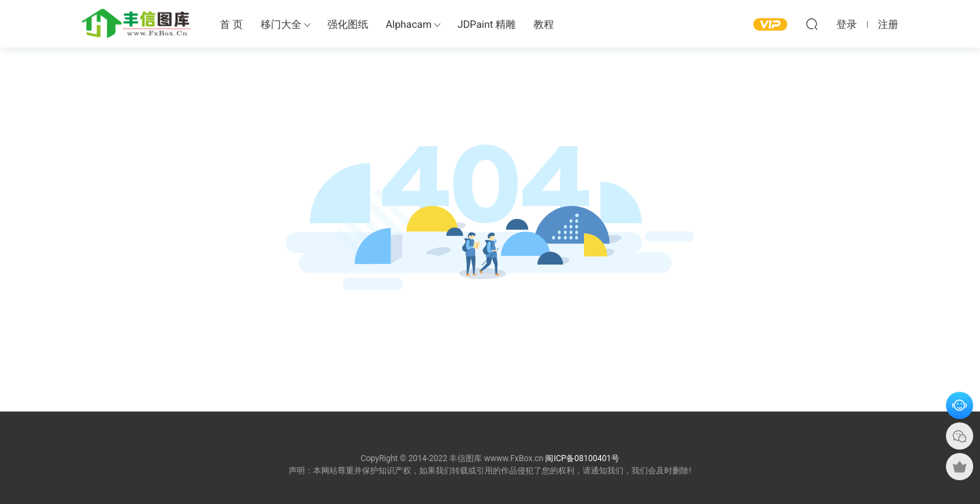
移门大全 (281, 24)
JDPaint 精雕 (487, 24)
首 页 (231, 24)
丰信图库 (136, 24)
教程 (544, 24)
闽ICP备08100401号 (582, 458)
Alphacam (409, 24)
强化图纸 (348, 24)
